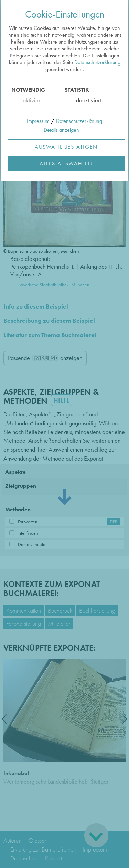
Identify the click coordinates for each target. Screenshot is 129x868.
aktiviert (31, 100)
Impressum (38, 121)
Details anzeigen (61, 130)
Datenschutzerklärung (97, 62)
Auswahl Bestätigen (66, 147)
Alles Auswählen (66, 164)
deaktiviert (84, 100)
